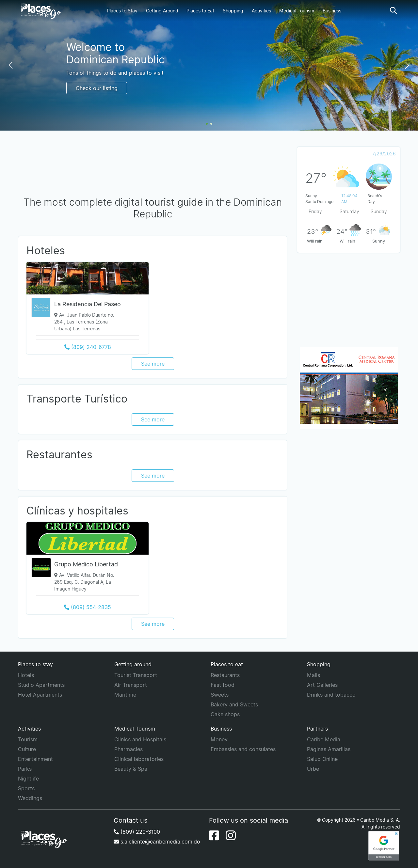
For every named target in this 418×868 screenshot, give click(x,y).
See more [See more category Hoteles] (153, 364)
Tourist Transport (136, 675)
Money (219, 739)
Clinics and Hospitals (140, 739)
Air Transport (131, 685)
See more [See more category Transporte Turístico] (153, 419)
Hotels (26, 675)
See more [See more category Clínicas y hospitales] (153, 624)
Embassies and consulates (243, 749)
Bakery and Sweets (234, 704)
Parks (25, 769)
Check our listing (97, 88)
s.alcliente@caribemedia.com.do (157, 842)
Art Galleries (322, 685)
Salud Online (322, 759)
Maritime (125, 695)
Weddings (30, 798)
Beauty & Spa (131, 769)
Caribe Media (324, 739)
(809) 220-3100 (137, 832)
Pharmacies (129, 749)
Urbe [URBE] (313, 769)
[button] (394, 11)
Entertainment (35, 759)
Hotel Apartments (40, 695)
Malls (313, 675)
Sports (26, 788)
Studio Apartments (41, 685)
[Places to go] (40, 11)
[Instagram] (231, 835)
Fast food (223, 685)
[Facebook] (214, 835)
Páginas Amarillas (329, 749)
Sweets (220, 695)
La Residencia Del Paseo (88, 304)
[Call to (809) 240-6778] (88, 347)
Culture (27, 749)
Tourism (28, 739)
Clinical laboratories (139, 759)
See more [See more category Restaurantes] (153, 476)
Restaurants (225, 675)
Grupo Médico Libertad (86, 564)
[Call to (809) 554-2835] (88, 607)
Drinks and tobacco (331, 695)
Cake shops (225, 714)
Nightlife (28, 779)
